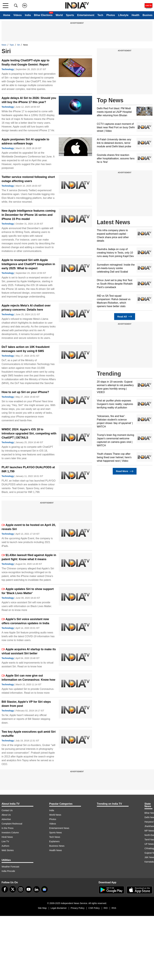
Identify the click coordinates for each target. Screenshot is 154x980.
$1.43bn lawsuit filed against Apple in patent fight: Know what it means (29, 557)
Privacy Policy (78, 908)
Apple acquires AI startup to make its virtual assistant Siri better (29, 651)
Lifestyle (123, 15)
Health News (55, 850)
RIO (106, 908)
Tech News (55, 837)
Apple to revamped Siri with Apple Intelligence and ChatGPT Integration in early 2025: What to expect (28, 264)
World (59, 15)
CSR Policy (94, 908)
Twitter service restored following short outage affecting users (28, 179)
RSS (114, 908)
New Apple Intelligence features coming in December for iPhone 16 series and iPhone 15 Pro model (28, 215)
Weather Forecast (10, 867)
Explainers (54, 841)
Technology (8, 69)
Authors (5, 846)
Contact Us (7, 810)
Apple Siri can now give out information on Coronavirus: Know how (28, 678)
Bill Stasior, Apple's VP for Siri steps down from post (26, 704)
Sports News (55, 833)
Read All (125, 317)
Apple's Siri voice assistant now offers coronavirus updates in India (25, 621)
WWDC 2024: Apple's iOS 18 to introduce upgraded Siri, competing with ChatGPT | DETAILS (29, 433)
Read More (125, 471)
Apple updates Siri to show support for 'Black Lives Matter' (28, 591)
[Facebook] (5, 889)
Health (136, 15)
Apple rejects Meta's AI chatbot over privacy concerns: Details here (26, 308)
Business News (57, 846)
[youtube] (29, 889)
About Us (6, 815)
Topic (12, 45)
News (4, 45)
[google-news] (44, 889)
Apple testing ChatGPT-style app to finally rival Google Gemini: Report (25, 62)
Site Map (42, 908)
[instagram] (21, 889)
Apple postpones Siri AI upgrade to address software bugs (25, 141)
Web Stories (8, 850)
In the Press (8, 828)
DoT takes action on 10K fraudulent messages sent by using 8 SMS (26, 349)
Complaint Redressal (12, 824)
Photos (111, 15)
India (28, 15)
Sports (70, 15)
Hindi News (7, 837)
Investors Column (10, 833)
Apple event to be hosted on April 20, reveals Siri (29, 527)
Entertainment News (59, 828)
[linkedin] (37, 889)
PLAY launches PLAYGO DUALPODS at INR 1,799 (28, 469)
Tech (100, 15)
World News (55, 815)
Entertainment (86, 15)
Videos (17, 15)
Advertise (6, 819)
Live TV (5, 841)
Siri (18, 45)
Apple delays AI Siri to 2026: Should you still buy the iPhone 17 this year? (29, 100)
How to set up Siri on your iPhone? (25, 392)
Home (7, 15)
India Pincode (8, 871)
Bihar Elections (43, 15)
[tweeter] (13, 889)
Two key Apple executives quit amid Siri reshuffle (29, 734)
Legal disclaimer (59, 908)
